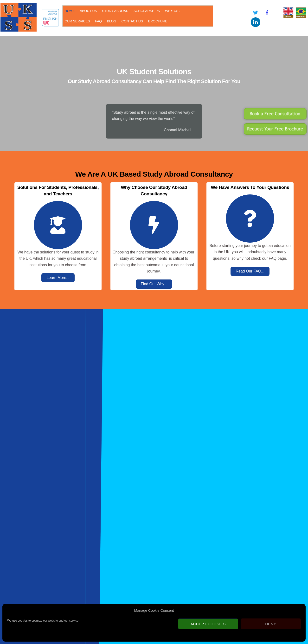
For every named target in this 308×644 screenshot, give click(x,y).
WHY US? (172, 11)
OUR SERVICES (197, 11)
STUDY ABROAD (114, 11)
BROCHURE (126, 21)
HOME (68, 11)
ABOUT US (87, 11)
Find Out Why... (154, 284)
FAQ (67, 21)
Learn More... (58, 277)
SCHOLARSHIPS (146, 11)
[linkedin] (255, 22)
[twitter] (255, 12)
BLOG (80, 21)
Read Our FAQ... (250, 271)
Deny (271, 624)
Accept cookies (208, 624)
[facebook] (266, 12)
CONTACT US (101, 21)
